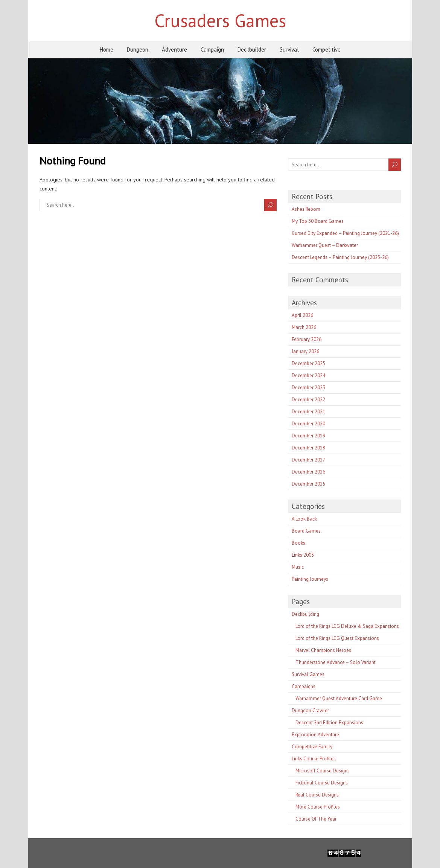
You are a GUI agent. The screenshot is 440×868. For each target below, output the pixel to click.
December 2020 (308, 424)
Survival (289, 49)
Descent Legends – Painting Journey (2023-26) (340, 257)
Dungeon (138, 49)
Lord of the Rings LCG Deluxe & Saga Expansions (347, 626)
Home (107, 49)
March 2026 (304, 327)
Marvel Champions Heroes (323, 650)
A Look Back (304, 519)
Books (298, 543)
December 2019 (308, 436)
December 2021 (308, 412)
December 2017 (308, 460)
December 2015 (308, 484)
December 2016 (308, 472)
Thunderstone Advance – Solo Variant (336, 662)
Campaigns (304, 686)
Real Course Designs (317, 795)
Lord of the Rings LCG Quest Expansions (337, 638)
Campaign (212, 49)
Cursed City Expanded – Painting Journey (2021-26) (345, 233)
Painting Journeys (310, 579)
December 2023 (308, 388)
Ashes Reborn (306, 209)
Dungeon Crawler (310, 710)
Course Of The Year (316, 819)
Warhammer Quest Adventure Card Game (339, 698)
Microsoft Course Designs (323, 771)
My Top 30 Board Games (318, 221)
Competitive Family (312, 747)
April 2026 (302, 315)
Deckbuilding (305, 614)
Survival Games (308, 674)
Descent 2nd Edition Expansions (329, 723)
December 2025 (308, 363)
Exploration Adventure (315, 735)
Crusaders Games (220, 20)
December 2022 (308, 400)
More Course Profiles (318, 807)
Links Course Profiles (314, 759)
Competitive (327, 49)
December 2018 (308, 448)
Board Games (306, 531)
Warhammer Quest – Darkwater (325, 245)
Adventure (174, 49)
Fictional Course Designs (322, 783)
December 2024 (308, 375)
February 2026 (307, 339)
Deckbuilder (252, 49)
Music (298, 567)
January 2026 (305, 351)
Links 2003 (303, 555)
